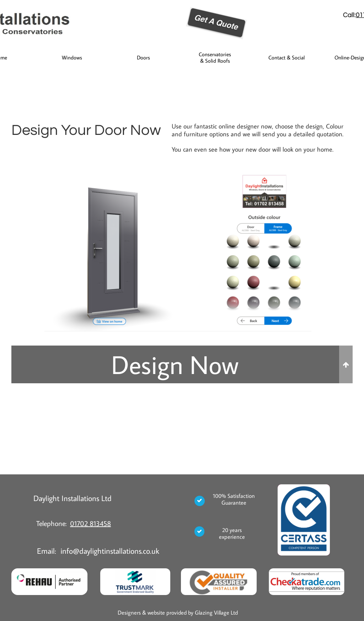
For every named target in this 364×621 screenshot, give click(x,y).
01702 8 (82, 523)
